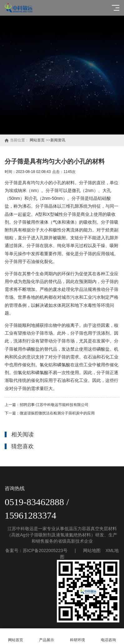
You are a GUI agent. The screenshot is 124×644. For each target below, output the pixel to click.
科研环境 (78, 636)
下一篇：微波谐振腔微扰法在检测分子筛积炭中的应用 (50, 413)
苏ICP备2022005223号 (45, 550)
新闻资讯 (58, 140)
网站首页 (37, 140)
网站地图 (92, 550)
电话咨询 (109, 636)
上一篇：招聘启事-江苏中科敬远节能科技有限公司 (47, 405)
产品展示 (46, 636)
